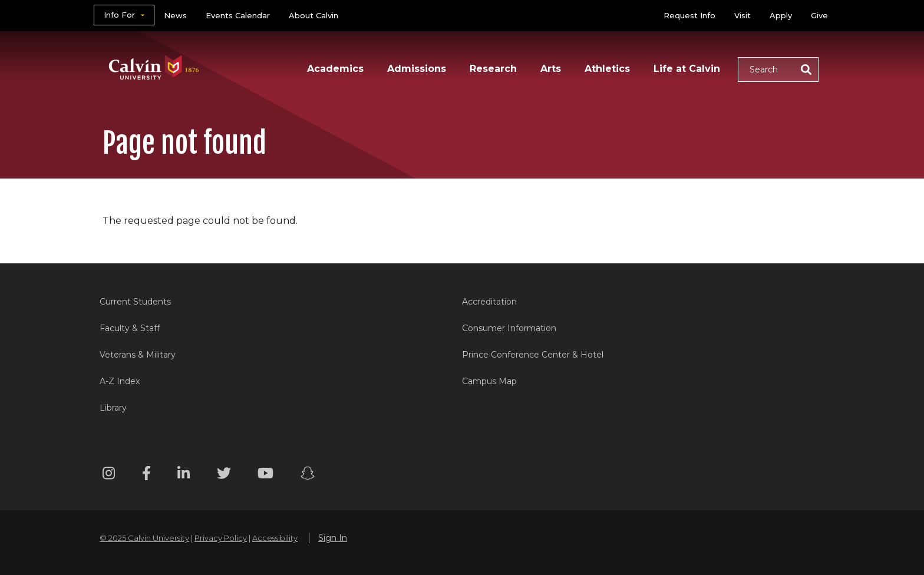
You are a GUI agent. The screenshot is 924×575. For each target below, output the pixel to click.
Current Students (135, 302)
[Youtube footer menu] (265, 475)
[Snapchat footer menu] (308, 475)
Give (819, 15)
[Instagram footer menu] (109, 475)
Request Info (689, 15)
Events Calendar (238, 15)
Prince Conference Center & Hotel (533, 355)
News (175, 15)
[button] (778, 70)
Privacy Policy (221, 538)
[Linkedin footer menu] (184, 475)
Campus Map (489, 381)
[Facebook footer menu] (146, 475)
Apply (781, 15)
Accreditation (489, 302)
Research (493, 69)
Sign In (333, 538)
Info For (119, 15)
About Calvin (313, 15)
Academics (335, 69)
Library (113, 408)
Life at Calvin (687, 69)
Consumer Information (509, 328)
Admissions (417, 69)
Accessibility (275, 538)
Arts (551, 69)
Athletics (607, 69)
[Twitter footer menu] (224, 475)
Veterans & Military (138, 355)
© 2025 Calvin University (144, 538)
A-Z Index (120, 381)
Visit (742, 15)
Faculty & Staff (130, 328)
